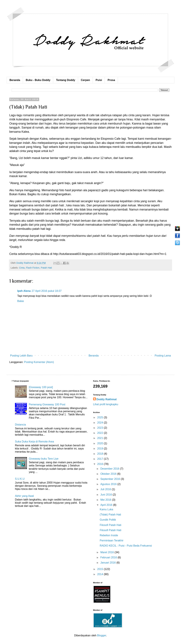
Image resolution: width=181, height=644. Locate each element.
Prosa (111, 80)
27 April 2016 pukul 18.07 (47, 291)
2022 (100, 433)
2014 (100, 574)
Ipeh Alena (24, 291)
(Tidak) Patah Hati (110, 515)
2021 (100, 438)
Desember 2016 (110, 469)
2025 (100, 417)
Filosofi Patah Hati (110, 525)
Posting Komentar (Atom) (39, 362)
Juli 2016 (106, 489)
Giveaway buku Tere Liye (44, 459)
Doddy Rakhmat (107, 399)
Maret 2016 (107, 552)
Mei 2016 (106, 500)
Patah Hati (46, 268)
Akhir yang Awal (24, 496)
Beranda (15, 80)
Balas (21, 301)
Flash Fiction (33, 268)
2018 (100, 454)
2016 (100, 464)
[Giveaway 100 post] (41, 387)
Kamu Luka (106, 509)
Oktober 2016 (109, 474)
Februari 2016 (109, 557)
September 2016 (111, 479)
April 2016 (107, 505)
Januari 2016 (108, 563)
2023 (100, 428)
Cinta (22, 268)
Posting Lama (163, 356)
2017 (100, 459)
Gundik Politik (108, 520)
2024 (100, 423)
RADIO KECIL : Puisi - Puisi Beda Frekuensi (126, 546)
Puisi (99, 80)
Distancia (20, 425)
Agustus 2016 (109, 484)
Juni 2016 (106, 495)
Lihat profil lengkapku (106, 404)
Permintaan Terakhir (112, 540)
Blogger (102, 635)
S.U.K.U (20, 479)
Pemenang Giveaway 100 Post (47, 404)
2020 (100, 443)
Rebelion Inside (109, 535)
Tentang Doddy (66, 80)
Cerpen (85, 80)
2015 (100, 569)
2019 (100, 449)
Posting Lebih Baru (21, 356)
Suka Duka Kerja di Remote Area (34, 442)
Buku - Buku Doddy (38, 80)
